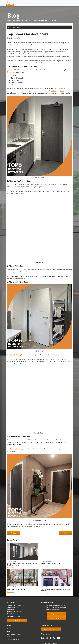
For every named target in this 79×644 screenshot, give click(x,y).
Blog (9, 637)
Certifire (54, 91)
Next (65, 533)
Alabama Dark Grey (16, 449)
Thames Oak (46, 184)
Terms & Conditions (53, 643)
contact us (63, 524)
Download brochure (51, 629)
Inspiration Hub (18, 21)
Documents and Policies (14, 634)
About (9, 629)
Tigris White (22, 270)
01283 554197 (15, 617)
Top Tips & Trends (31, 21)
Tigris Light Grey (16, 355)
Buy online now (56, 614)
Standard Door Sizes (13, 639)
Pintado (10, 72)
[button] (40, 27)
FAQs (9, 631)
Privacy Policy (44, 643)
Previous (14, 533)
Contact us (17, 621)
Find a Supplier (56, 618)
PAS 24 (62, 91)
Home (9, 21)
